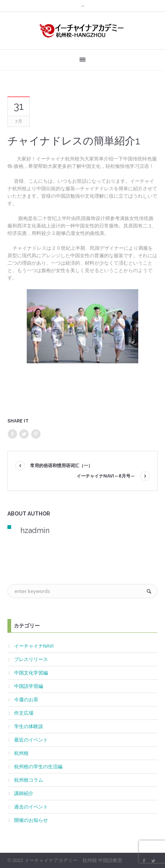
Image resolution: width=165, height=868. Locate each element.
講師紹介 (24, 793)
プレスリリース (31, 659)
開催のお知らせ (31, 820)
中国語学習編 (29, 686)
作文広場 (24, 713)
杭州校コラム (29, 780)
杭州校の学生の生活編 (38, 766)
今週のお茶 (26, 699)
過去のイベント (31, 807)
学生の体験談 (29, 726)
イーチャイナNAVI (34, 646)
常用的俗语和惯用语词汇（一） (61, 466)
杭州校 (21, 753)
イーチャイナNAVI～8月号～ (106, 476)
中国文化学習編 (31, 673)
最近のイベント (31, 740)
